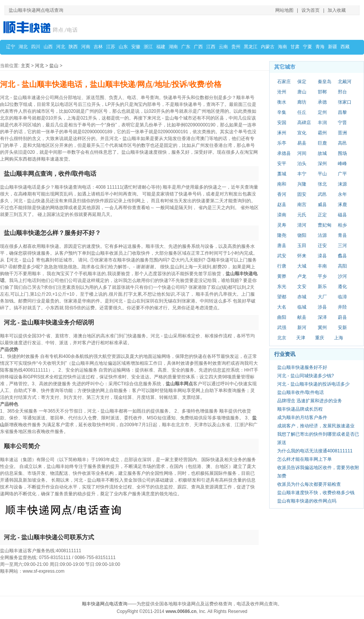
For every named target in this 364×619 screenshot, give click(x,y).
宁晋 (342, 123)
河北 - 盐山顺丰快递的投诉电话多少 (313, 384)
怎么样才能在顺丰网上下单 (304, 459)
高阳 (342, 266)
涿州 (282, 133)
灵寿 (282, 225)
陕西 (73, 47)
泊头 (302, 164)
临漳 (342, 297)
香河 (282, 194)
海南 (282, 47)
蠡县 (342, 256)
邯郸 (322, 92)
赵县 (282, 205)
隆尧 (282, 235)
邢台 (342, 92)
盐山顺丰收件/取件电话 (300, 392)
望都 (282, 297)
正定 (322, 215)
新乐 (322, 287)
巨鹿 (322, 143)
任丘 (302, 112)
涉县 (322, 307)
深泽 (322, 317)
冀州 (322, 328)
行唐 (282, 266)
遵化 (342, 287)
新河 (302, 328)
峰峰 (342, 164)
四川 (36, 47)
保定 (302, 82)
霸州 (322, 133)
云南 (223, 47)
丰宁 (302, 174)
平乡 (322, 276)
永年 (342, 194)
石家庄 (284, 82)
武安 (282, 256)
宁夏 (308, 47)
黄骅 (282, 276)
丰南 (322, 266)
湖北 (23, 47)
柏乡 (342, 225)
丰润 (322, 123)
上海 (339, 338)
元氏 (302, 215)
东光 (282, 287)
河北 (61, 47)
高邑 (342, 143)
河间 (302, 153)
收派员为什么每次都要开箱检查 (309, 484)
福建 (161, 47)
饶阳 (302, 235)
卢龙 (302, 276)
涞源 (342, 184)
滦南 (282, 215)
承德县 (284, 153)
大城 (302, 266)
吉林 (98, 47)
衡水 (282, 102)
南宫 (302, 205)
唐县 (282, 246)
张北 (322, 184)
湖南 (173, 47)
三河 (342, 246)
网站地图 (284, 10)
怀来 (302, 256)
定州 (322, 112)
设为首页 (311, 10)
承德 (322, 102)
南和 (282, 184)
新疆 (333, 47)
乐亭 (282, 143)
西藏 (345, 47)
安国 (282, 123)
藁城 (282, 174)
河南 (86, 47)
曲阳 (282, 317)
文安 (302, 287)
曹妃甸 (325, 225)
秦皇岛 (325, 82)
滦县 (322, 256)
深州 (322, 164)
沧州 (282, 92)
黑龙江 (251, 47)
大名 (282, 307)
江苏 (111, 47)
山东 (123, 47)
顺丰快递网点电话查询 (105, 604)
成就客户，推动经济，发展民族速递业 (316, 426)
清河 (302, 225)
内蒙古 (268, 47)
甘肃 (295, 47)
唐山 (302, 92)
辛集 (282, 112)
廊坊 (302, 102)
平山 (322, 174)
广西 (198, 47)
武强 (282, 328)
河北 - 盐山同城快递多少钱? (305, 376)
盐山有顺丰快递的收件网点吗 (307, 501)
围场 (342, 153)
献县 (302, 317)
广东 (186, 47)
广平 (342, 174)
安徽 (136, 47)
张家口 (345, 102)
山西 (48, 47)
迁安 (322, 246)
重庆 (320, 338)
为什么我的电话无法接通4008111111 (315, 451)
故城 (322, 153)
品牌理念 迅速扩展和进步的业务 (310, 401)
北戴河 (345, 82)
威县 (322, 205)
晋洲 (342, 133)
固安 (302, 194)
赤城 (302, 297)
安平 (282, 164)
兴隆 (302, 184)
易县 (302, 143)
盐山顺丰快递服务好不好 (302, 367)
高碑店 (304, 123)
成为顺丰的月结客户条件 (302, 417)
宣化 (302, 133)
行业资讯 (285, 354)
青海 (320, 47)
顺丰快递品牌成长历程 (300, 409)
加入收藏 (337, 10)
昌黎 (342, 112)
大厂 (322, 297)
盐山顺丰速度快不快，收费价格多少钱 (316, 493)
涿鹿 (342, 205)
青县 (342, 235)
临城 (302, 307)
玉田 (302, 246)
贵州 (236, 47)
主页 (25, 66)
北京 (282, 338)
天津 (301, 338)
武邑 (322, 194)
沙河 (342, 276)
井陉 (342, 307)
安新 (342, 328)
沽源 (322, 235)
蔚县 (342, 317)
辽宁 (11, 47)
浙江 (148, 47)
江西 (211, 47)
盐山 (54, 66)
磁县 (342, 215)
